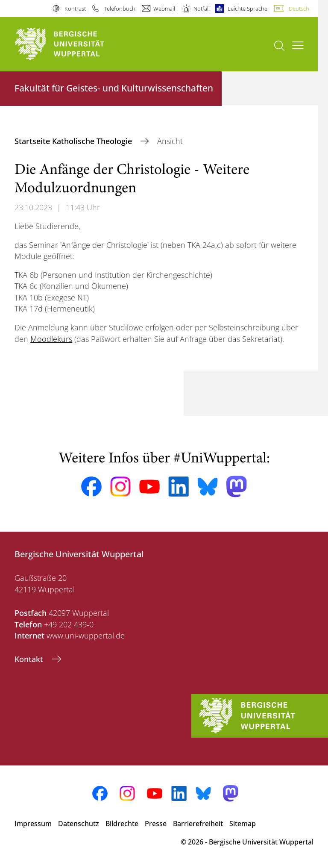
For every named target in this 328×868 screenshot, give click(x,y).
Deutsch (299, 9)
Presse (156, 824)
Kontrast (75, 9)
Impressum (33, 824)
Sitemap (243, 824)
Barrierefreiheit (198, 824)
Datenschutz (79, 824)
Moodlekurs (51, 339)
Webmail (164, 9)
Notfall (202, 9)
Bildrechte (122, 824)
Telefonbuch (120, 9)
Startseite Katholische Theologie (74, 141)
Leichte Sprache (247, 9)
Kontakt (30, 659)
